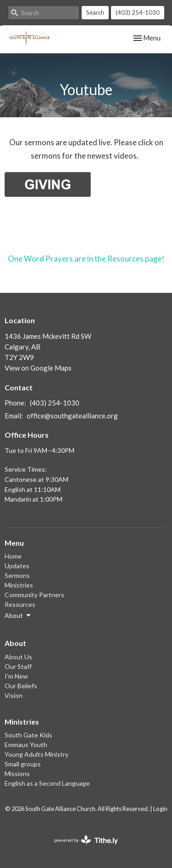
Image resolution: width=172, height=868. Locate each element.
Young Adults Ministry (36, 754)
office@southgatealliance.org (72, 416)
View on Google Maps (38, 368)
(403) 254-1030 (138, 12)
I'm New (16, 676)
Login (160, 809)
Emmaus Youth (26, 745)
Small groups (23, 764)
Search (95, 12)
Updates (17, 566)
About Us (18, 657)
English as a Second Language (47, 783)
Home (13, 556)
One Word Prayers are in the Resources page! (86, 259)
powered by (86, 840)
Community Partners (34, 595)
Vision (14, 695)
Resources (20, 604)
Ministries (19, 585)
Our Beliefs (21, 686)
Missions (17, 774)
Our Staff (18, 666)
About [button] (18, 616)
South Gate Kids (28, 735)
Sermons (17, 575)
